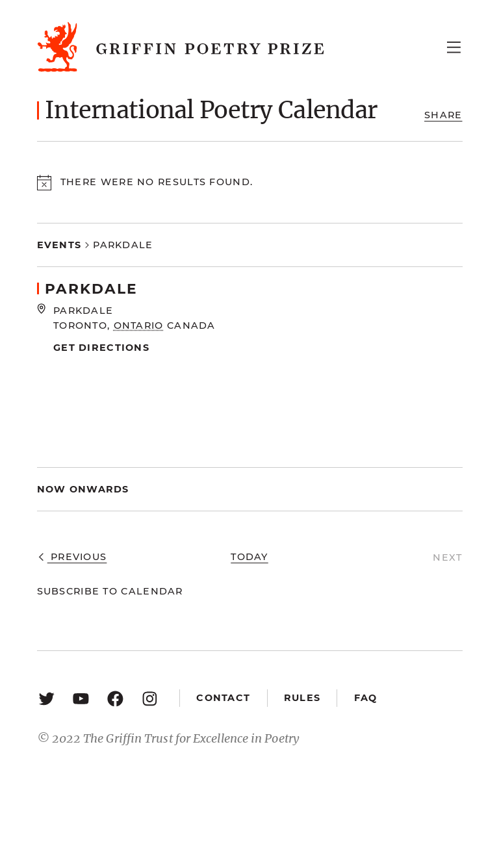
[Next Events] (447, 558)
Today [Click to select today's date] (249, 557)
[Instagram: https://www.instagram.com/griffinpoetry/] (150, 698)
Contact (223, 698)
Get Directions (101, 348)
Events (59, 245)
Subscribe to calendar (110, 591)
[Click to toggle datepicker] (83, 490)
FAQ (366, 698)
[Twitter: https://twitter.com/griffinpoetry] (46, 698)
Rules (302, 698)
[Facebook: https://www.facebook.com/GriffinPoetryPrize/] (115, 698)
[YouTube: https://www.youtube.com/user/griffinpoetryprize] (81, 698)
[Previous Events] (72, 558)
